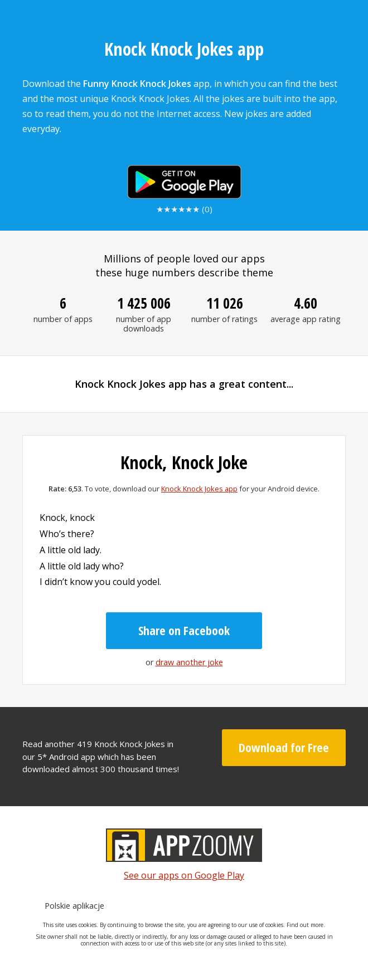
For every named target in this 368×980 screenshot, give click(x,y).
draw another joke (189, 662)
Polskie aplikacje (74, 906)
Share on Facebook (184, 630)
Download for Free (284, 747)
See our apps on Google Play (184, 875)
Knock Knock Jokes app (199, 489)
